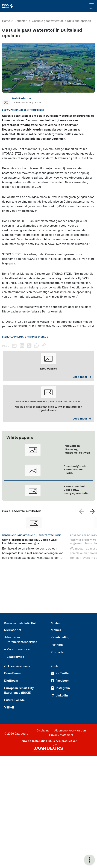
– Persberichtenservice (21, 642)
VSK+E (9, 708)
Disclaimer (43, 730)
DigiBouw (11, 681)
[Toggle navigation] (92, 6)
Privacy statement (61, 735)
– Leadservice (14, 657)
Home (6, 21)
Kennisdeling (60, 637)
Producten (58, 652)
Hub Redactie (22, 98)
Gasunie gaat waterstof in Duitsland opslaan (61, 21)
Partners (57, 645)
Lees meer (82, 377)
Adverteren (12, 637)
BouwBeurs (12, 673)
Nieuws (56, 630)
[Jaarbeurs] (49, 748)
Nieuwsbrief (13, 630)
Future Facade (14, 700)
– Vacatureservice (17, 649)
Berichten (21, 21)
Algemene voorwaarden (70, 730)
